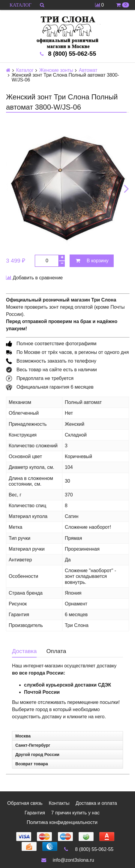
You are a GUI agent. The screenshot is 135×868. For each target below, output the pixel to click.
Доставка (24, 651)
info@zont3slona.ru (67, 860)
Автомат (88, 70)
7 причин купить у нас (75, 813)
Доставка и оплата (96, 803)
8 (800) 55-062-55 (88, 849)
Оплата (56, 651)
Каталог (25, 70)
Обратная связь (25, 803)
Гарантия (35, 813)
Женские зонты (56, 70)
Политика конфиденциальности (62, 822)
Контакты (59, 803)
